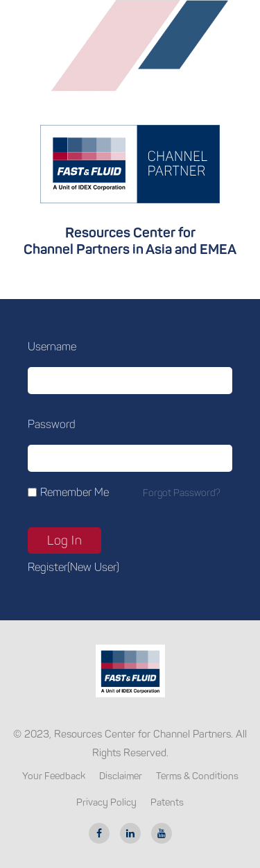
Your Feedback (54, 776)
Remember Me (75, 492)
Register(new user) (73, 567)
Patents (167, 802)
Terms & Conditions (197, 776)
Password (52, 424)
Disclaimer (121, 776)
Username (52, 347)
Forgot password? (182, 493)
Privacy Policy (106, 802)
